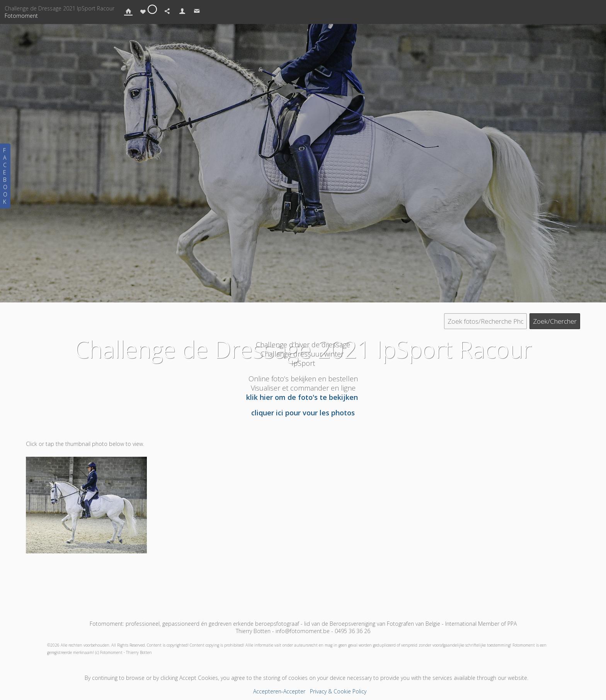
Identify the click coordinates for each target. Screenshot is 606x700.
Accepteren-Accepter (279, 691)
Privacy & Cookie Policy (338, 691)
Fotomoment (21, 16)
